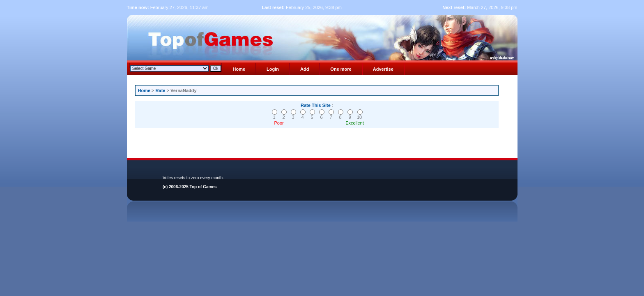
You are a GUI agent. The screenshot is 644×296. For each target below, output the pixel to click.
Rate (161, 90)
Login (273, 69)
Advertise (383, 69)
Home (239, 69)
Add (305, 69)
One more (341, 69)
